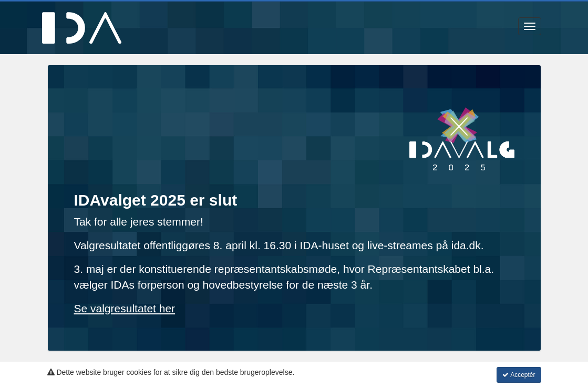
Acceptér (519, 375)
